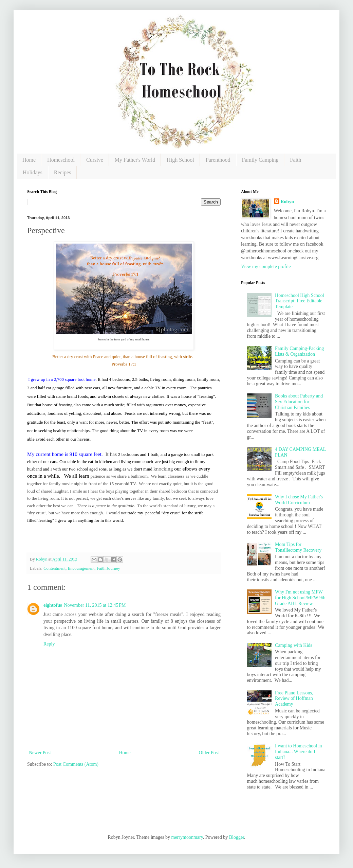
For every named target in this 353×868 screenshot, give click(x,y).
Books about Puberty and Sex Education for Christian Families (299, 402)
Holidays (33, 172)
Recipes (63, 172)
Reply (49, 644)
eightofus (53, 605)
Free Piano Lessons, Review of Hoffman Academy (294, 699)
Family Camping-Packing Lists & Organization (299, 351)
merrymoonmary (187, 837)
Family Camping (260, 160)
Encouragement (81, 568)
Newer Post (40, 753)
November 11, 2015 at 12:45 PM (95, 605)
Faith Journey (108, 568)
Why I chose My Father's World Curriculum (299, 500)
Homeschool (61, 160)
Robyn (287, 202)
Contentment (54, 568)
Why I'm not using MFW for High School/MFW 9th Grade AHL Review (300, 598)
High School (180, 160)
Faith (296, 160)
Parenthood (218, 160)
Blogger (237, 837)
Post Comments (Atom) (76, 764)
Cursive (95, 160)
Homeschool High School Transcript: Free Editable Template (300, 301)
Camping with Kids (294, 645)
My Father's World (135, 160)
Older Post (209, 753)
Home (29, 160)
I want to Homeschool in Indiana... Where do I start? (298, 752)
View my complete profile (266, 267)
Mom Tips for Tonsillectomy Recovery (298, 547)
